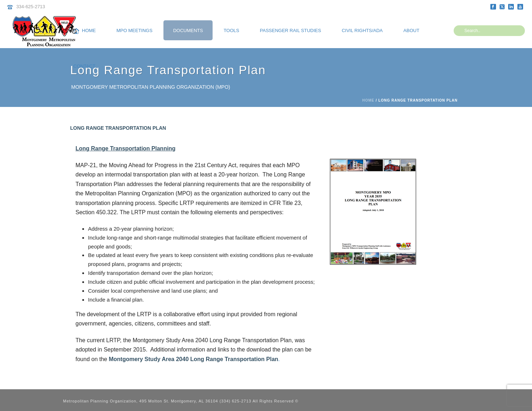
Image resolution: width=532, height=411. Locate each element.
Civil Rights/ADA (362, 30)
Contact (84, 66)
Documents (188, 30)
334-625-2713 (31, 7)
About (411, 30)
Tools (231, 30)
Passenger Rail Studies (291, 30)
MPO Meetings (134, 30)
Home (85, 31)
